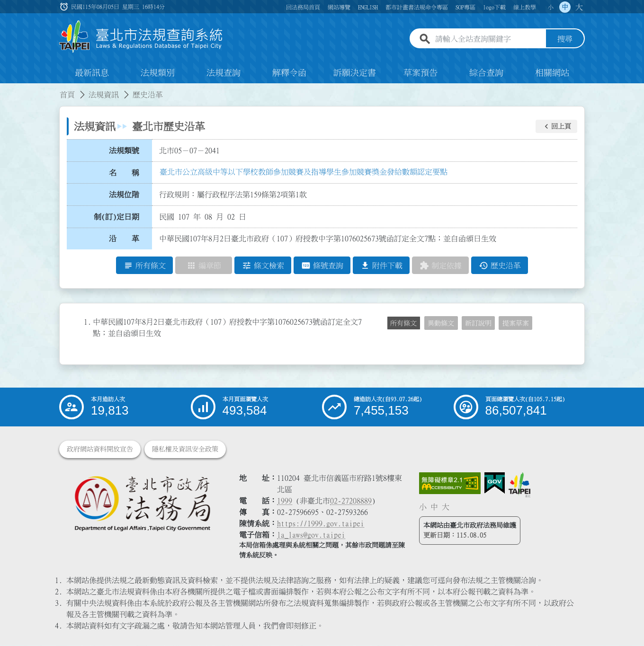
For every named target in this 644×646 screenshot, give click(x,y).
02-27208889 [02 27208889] (351, 501)
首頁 (67, 95)
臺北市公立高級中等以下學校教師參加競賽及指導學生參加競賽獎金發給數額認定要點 (304, 172)
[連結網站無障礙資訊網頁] (450, 484)
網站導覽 (339, 7)
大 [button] (579, 7)
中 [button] (565, 7)
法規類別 (158, 73)
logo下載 (494, 7)
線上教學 (525, 7)
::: (6, 89)
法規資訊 (104, 95)
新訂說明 (478, 323)
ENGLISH (368, 7)
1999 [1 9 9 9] (285, 501)
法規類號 (124, 150)
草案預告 (420, 73)
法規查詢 (224, 73)
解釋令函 (289, 73)
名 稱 (124, 173)
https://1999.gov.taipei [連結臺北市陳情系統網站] (321, 524)
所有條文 (403, 323)
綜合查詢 (486, 73)
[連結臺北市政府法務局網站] (142, 503)
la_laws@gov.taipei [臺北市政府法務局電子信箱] (311, 535)
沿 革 (124, 239)
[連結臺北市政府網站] (519, 485)
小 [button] (551, 7)
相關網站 (552, 73)
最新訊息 (92, 73)
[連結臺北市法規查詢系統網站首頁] (141, 37)
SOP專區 (465, 7)
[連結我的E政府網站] (495, 484)
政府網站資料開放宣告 (100, 450)
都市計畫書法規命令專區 (417, 7)
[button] (556, 126)
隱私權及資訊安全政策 (185, 450)
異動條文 (441, 323)
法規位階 (124, 195)
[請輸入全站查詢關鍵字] (489, 39)
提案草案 (516, 323)
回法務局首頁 (303, 7)
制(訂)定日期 (116, 217)
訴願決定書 (355, 73)
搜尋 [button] (565, 39)
